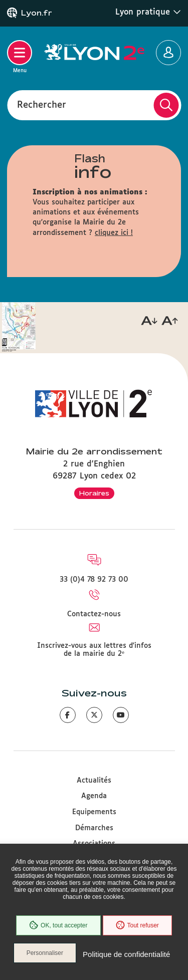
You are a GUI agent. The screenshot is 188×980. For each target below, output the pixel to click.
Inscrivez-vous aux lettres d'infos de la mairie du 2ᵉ (94, 650)
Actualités (94, 781)
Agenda (94, 796)
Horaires (94, 493)
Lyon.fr (37, 13)
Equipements (94, 812)
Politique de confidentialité (126, 954)
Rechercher (42, 105)
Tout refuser (137, 925)
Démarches (94, 828)
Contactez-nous (94, 614)
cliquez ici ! (114, 233)
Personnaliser (45, 953)
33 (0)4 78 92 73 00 (94, 580)
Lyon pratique (148, 12)
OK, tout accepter (58, 925)
